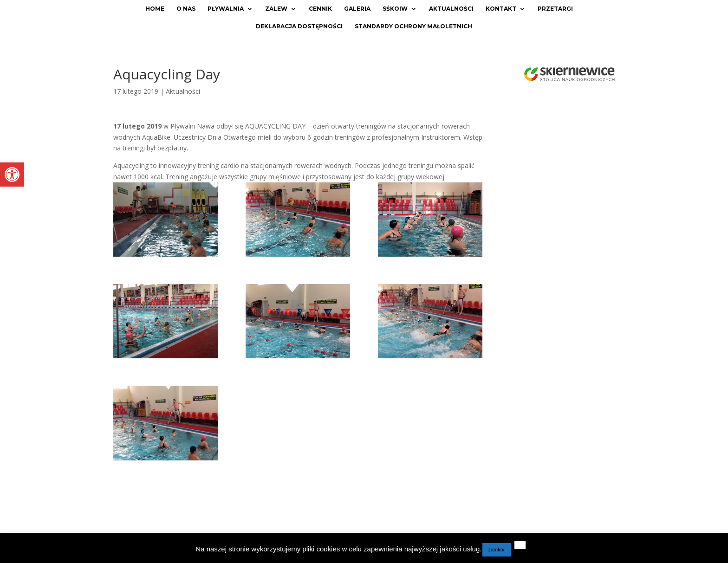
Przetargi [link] (555, 9)
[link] (12, 175)
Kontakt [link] (501, 9)
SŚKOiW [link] (395, 9)
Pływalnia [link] (226, 9)
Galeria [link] (357, 9)
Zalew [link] (276, 9)
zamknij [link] (497, 550)
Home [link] (155, 9)
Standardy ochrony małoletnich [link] (413, 26)
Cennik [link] (320, 9)
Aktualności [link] (451, 9)
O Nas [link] (186, 9)
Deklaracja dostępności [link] (299, 26)
